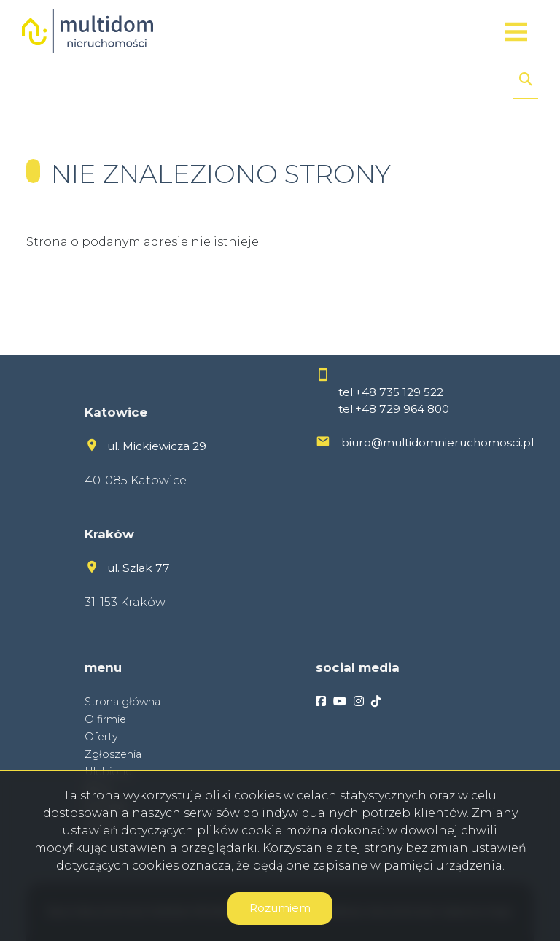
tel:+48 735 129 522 (391, 392)
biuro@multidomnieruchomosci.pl (437, 442)
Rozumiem (280, 908)
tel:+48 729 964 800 (394, 409)
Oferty (101, 737)
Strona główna (122, 702)
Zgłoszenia (113, 754)
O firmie (105, 719)
